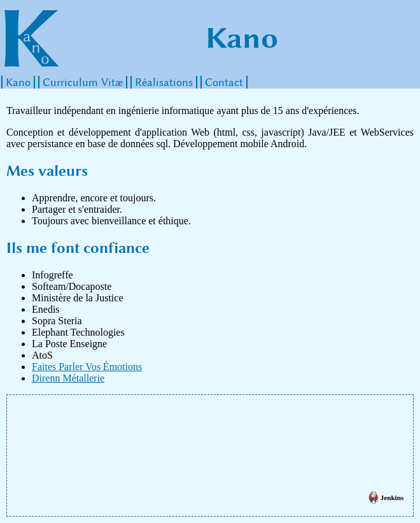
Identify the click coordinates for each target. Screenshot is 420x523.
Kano (18, 82)
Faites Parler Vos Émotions (87, 367)
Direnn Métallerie (68, 378)
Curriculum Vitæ (83, 82)
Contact (224, 82)
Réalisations (164, 82)
